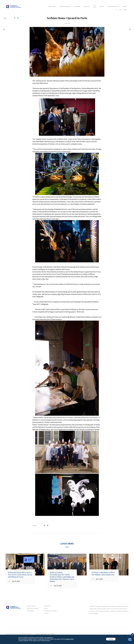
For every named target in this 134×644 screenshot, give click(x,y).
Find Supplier (77, 6)
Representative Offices (113, 6)
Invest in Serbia (52, 6)
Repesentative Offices (51, 611)
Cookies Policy (69, 639)
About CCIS (87, 6)
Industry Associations (65, 6)
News (95, 6)
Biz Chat (102, 6)
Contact (125, 6)
